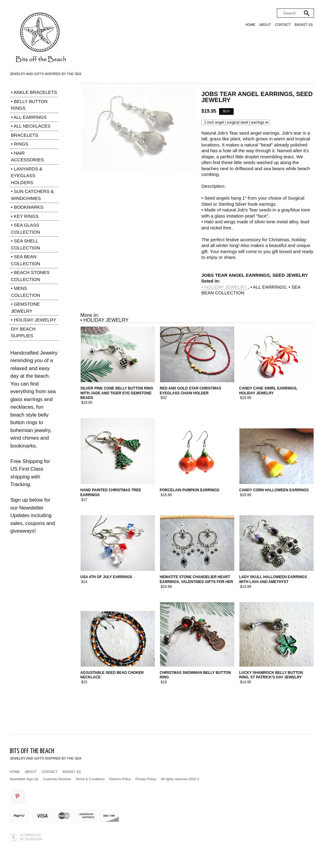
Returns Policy (120, 779)
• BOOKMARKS (27, 207)
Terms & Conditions (90, 779)
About (265, 25)
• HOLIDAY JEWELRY (34, 320)
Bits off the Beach (32, 751)
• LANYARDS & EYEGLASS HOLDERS (27, 176)
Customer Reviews (57, 779)
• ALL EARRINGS (29, 117)
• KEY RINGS (25, 216)
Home (251, 25)
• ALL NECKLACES (31, 126)
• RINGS (20, 144)
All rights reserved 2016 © (180, 779)
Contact (283, 25)
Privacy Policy (146, 779)
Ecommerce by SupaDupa (31, 837)
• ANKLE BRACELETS (34, 92)
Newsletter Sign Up (24, 779)
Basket (304, 25)
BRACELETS (24, 135)
